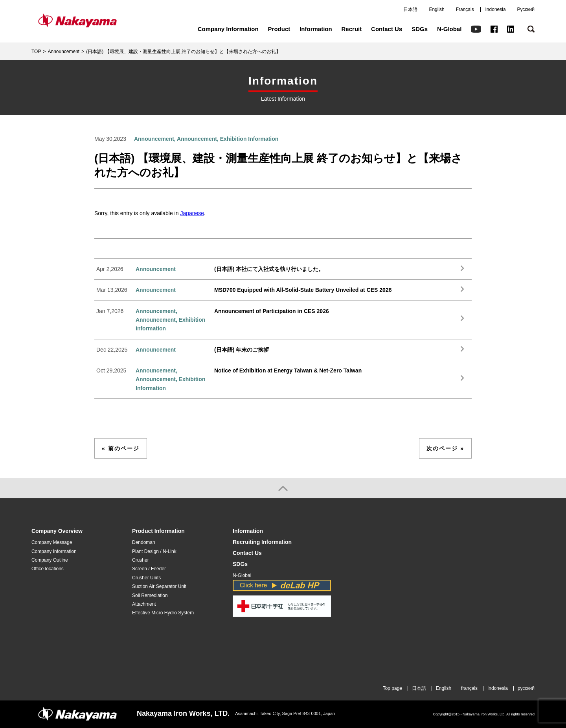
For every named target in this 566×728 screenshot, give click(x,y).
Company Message (52, 542)
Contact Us (387, 29)
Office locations (48, 569)
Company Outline (50, 560)
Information (316, 29)
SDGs (420, 29)
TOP (36, 52)
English (436, 9)
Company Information (228, 29)
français (469, 688)
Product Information (158, 531)
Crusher (141, 560)
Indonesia (496, 9)
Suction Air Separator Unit (159, 586)
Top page (392, 688)
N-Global (449, 29)
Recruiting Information (262, 542)
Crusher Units (146, 578)
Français (465, 9)
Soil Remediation (150, 595)
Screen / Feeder (149, 569)
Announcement (63, 52)
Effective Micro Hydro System (163, 613)
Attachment (144, 604)
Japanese (192, 213)
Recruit (352, 29)
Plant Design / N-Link (154, 551)
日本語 (410, 9)
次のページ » (445, 448)
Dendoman (144, 542)
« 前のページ (121, 448)
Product (279, 29)
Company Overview (57, 531)
